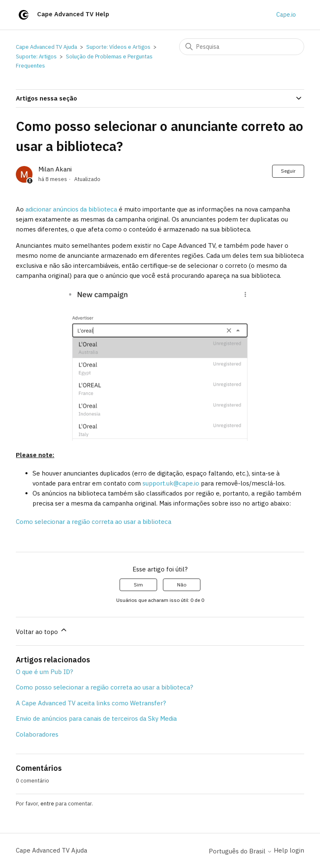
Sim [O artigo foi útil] (138, 585)
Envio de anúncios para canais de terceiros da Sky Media (96, 718)
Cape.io (286, 15)
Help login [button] (289, 850)
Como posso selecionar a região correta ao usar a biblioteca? (104, 687)
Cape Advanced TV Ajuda (46, 47)
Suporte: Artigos (36, 57)
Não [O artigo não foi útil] (182, 585)
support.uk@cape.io (172, 483)
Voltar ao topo (42, 631)
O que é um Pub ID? (44, 672)
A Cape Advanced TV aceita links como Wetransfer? (91, 703)
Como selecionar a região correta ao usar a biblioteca (94, 522)
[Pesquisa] (242, 47)
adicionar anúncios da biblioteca (71, 209)
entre (47, 804)
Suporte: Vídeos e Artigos (118, 47)
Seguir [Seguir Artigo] (288, 171)
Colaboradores (37, 734)
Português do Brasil (240, 851)
